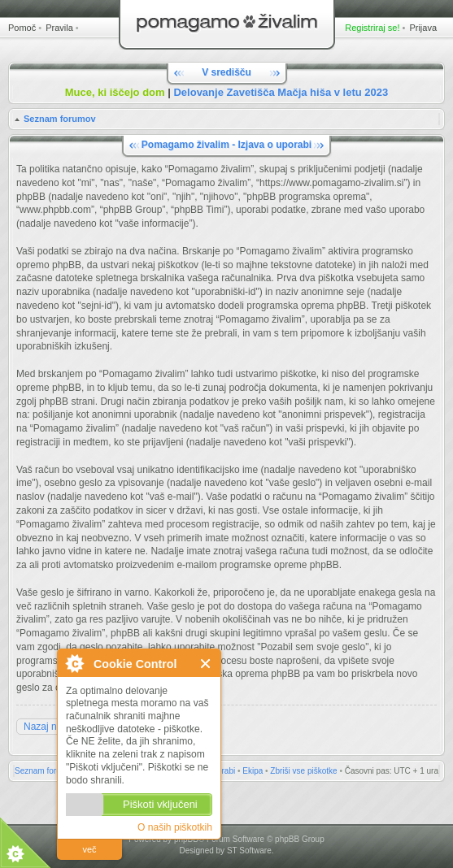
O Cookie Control (74, 663)
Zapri (206, 664)
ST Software (249, 851)
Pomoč (22, 28)
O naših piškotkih (175, 827)
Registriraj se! (372, 28)
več (89, 849)
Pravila (59, 28)
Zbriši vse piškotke (303, 771)
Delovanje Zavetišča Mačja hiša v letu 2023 (281, 92)
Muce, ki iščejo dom (115, 92)
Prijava (423, 28)
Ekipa (253, 771)
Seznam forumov (60, 119)
